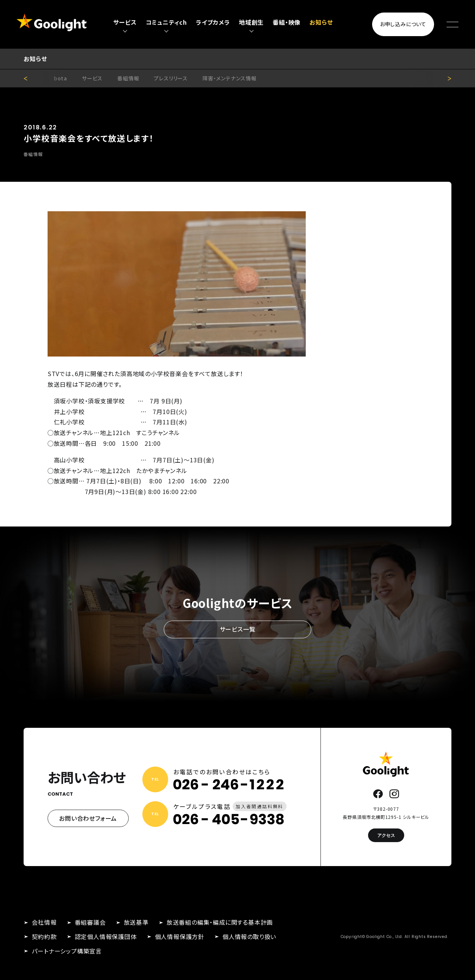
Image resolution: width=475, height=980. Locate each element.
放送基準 (136, 922)
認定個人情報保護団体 (106, 936)
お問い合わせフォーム (88, 818)
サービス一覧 (238, 629)
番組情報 (128, 78)
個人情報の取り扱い (249, 936)
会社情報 (44, 922)
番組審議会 (90, 922)
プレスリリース (171, 78)
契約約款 (44, 936)
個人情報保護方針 (180, 936)
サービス (92, 78)
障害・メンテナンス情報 (230, 78)
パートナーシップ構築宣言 (67, 951)
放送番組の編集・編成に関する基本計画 (220, 922)
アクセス (386, 835)
